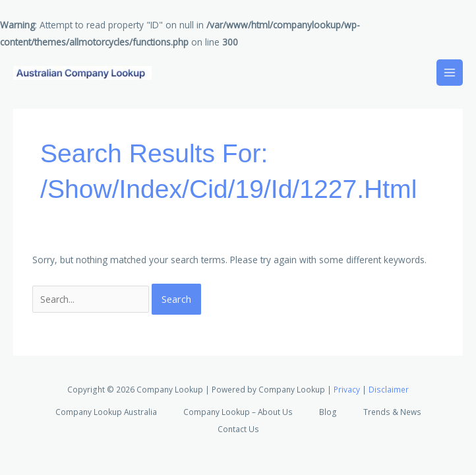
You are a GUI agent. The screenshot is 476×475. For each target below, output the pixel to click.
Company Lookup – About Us (238, 412)
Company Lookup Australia (106, 412)
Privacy (347, 389)
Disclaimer (389, 389)
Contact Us (238, 429)
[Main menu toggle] (450, 73)
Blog (328, 412)
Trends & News (392, 412)
